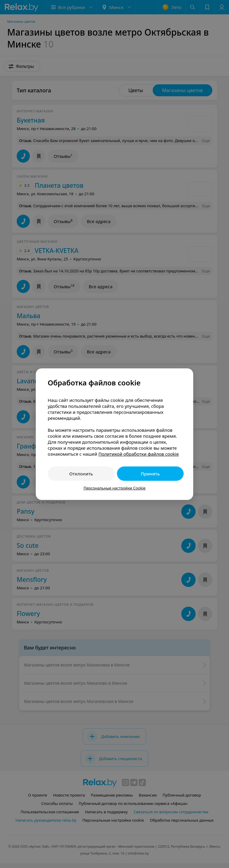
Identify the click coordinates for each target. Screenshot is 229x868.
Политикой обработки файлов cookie (139, 454)
